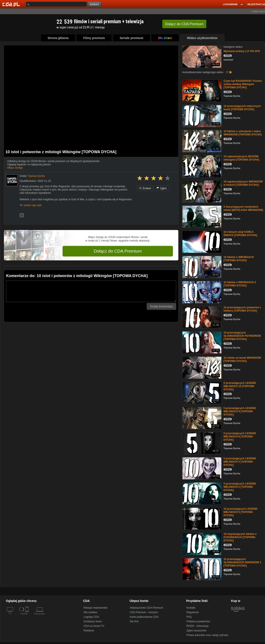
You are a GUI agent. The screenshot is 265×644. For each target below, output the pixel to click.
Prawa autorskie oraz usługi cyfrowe (207, 635)
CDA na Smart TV (94, 626)
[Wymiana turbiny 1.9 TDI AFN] (201, 56)
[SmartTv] (27, 616)
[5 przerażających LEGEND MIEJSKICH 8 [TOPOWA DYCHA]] (201, 443)
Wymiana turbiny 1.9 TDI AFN (242, 51)
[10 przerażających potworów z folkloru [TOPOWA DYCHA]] (201, 317)
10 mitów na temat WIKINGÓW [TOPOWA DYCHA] (242, 359)
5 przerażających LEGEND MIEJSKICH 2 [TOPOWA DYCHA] (240, 487)
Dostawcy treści (93, 621)
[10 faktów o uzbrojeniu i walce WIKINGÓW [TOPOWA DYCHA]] (201, 141)
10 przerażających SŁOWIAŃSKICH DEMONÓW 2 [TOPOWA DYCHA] (242, 562)
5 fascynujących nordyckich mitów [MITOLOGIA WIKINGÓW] (243, 208)
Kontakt (191, 608)
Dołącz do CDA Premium (118, 251)
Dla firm (134, 621)
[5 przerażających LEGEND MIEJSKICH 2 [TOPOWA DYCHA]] (201, 493)
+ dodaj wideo (258, 11)
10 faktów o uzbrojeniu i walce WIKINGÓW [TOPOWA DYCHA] (243, 133)
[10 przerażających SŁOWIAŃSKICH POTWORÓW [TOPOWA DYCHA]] (201, 342)
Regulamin (193, 612)
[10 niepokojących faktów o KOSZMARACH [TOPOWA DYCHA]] (201, 543)
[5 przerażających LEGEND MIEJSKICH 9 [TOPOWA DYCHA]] (201, 418)
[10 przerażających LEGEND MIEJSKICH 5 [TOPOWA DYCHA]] (201, 518)
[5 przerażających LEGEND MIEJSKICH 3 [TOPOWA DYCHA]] (201, 468)
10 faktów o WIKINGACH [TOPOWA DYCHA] (239, 259)
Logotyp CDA (91, 617)
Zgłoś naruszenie (196, 631)
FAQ (189, 617)
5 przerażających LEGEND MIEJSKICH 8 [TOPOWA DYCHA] (240, 437)
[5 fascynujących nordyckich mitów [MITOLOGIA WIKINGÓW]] (201, 216)
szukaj (95, 4)
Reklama (89, 631)
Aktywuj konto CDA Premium (146, 608)
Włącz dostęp (15, 168)
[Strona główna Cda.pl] (12, 4)
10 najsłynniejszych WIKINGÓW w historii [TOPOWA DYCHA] (243, 183)
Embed (145, 188)
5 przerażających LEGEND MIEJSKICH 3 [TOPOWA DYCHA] (240, 462)
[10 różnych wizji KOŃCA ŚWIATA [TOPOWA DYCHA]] (201, 241)
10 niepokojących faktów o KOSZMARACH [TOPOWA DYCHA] (240, 537)
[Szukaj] (56, 4)
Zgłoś (162, 188)
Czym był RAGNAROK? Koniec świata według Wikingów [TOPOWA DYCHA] (243, 84)
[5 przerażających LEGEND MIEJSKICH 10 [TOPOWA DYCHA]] (201, 392)
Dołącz (184, 24)
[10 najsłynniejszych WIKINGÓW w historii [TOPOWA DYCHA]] (201, 191)
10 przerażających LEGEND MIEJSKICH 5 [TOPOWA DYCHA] (240, 512)
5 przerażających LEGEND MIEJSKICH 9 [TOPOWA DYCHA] (240, 411)
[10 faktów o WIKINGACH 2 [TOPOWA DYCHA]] (201, 292)
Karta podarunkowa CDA (144, 617)
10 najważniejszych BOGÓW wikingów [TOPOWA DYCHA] (241, 158)
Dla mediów (90, 612)
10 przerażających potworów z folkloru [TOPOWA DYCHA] (242, 309)
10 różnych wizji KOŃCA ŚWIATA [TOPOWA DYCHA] (240, 234)
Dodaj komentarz (161, 306)
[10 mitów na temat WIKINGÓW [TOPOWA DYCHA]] (201, 367)
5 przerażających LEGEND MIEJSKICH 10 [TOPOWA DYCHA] (240, 386)
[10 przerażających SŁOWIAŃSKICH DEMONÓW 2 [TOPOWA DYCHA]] (201, 569)
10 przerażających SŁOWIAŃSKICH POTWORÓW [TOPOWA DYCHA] (242, 336)
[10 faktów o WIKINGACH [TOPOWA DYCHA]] (201, 267)
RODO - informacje (197, 626)
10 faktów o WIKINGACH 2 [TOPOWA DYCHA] (240, 284)
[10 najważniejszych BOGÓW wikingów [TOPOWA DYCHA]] (201, 166)
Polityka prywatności (198, 621)
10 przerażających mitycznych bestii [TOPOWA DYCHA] (242, 108)
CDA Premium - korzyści (144, 612)
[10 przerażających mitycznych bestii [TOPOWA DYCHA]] (201, 116)
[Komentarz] (91, 291)
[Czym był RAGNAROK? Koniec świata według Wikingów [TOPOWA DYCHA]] (201, 90)
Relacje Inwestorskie (96, 608)
